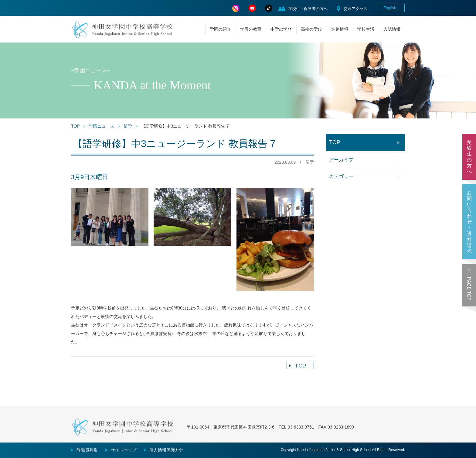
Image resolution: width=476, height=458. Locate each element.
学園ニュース (102, 126)
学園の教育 (251, 29)
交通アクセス (355, 9)
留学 (128, 126)
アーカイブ (341, 160)
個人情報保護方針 (166, 450)
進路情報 (340, 29)
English (390, 8)
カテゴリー (341, 176)
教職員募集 (87, 450)
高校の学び (311, 29)
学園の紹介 (220, 29)
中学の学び (281, 29)
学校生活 (366, 29)
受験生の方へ (469, 157)
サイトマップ (124, 450)
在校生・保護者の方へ (308, 9)
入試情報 (392, 29)
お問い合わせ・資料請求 (469, 222)
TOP (75, 126)
